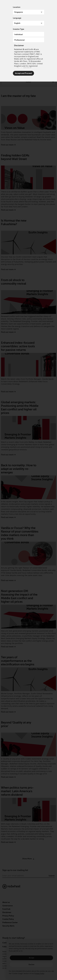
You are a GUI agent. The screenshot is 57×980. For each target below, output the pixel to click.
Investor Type (18, 29)
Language (17, 18)
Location (17, 7)
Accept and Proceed (23, 73)
